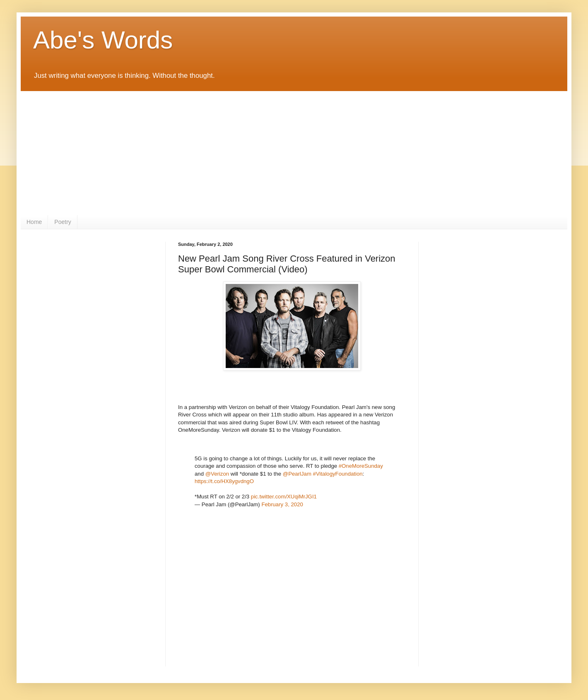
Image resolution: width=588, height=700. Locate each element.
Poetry (63, 222)
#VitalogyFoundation (338, 474)
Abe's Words (103, 40)
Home (34, 222)
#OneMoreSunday (361, 466)
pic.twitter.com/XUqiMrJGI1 (284, 497)
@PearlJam (297, 474)
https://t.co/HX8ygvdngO (224, 481)
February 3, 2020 (282, 504)
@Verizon (217, 474)
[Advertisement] (294, 153)
